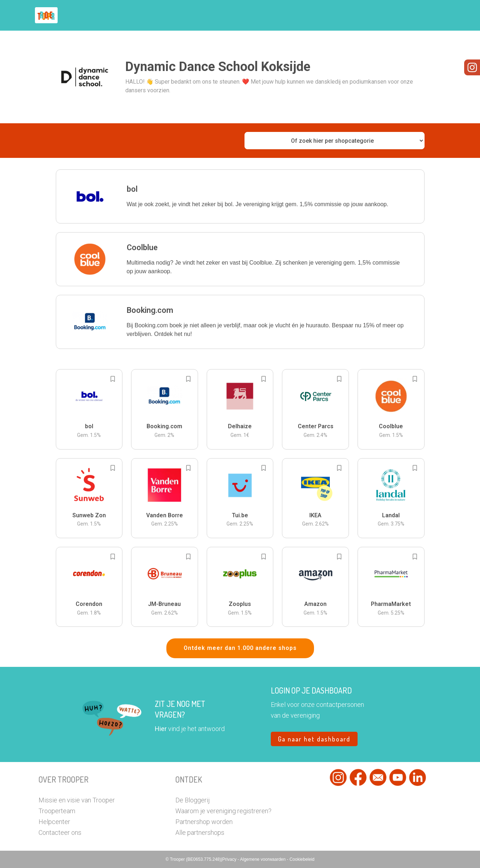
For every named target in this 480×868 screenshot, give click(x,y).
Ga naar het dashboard (314, 739)
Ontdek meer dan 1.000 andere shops (240, 648)
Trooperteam (57, 811)
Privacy (230, 859)
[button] (240, 196)
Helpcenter (54, 822)
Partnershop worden (204, 822)
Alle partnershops (200, 832)
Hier (161, 729)
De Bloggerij (192, 800)
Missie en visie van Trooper (77, 800)
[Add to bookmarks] (113, 379)
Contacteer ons (60, 832)
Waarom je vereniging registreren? (223, 811)
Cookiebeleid (302, 859)
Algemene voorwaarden (263, 859)
